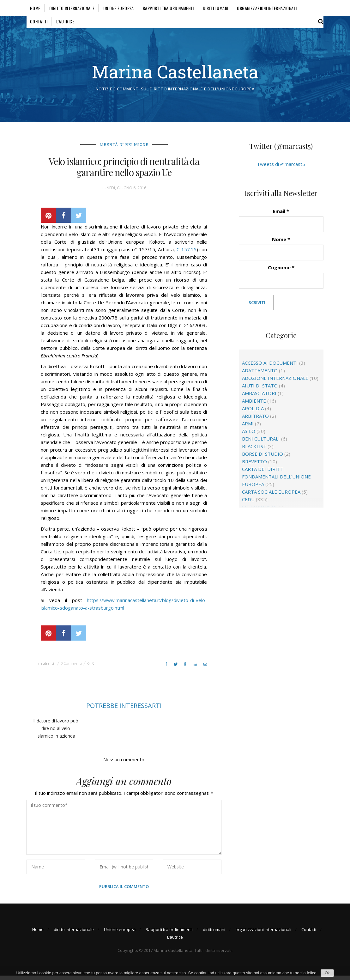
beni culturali (261, 443)
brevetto (254, 466)
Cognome (281, 271)
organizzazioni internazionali (267, 8)
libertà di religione (124, 149)
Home (35, 8)
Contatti (39, 21)
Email (281, 215)
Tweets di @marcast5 (281, 168)
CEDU (248, 504)
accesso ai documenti (270, 367)
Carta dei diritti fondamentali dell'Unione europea (276, 481)
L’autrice (65, 21)
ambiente (254, 405)
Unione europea (119, 8)
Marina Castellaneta (175, 73)
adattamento (260, 375)
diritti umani (215, 8)
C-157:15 (187, 253)
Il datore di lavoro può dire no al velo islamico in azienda (56, 732)
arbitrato (255, 420)
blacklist (254, 451)
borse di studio (262, 458)
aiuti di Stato (260, 390)
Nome (281, 243)
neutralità (46, 667)
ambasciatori (259, 398)
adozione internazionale (275, 382)
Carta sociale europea (271, 496)
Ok (327, 973)
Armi (248, 428)
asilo (249, 435)
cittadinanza (259, 511)
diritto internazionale (72, 8)
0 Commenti (71, 667)
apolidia (253, 413)
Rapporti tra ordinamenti (168, 8)
